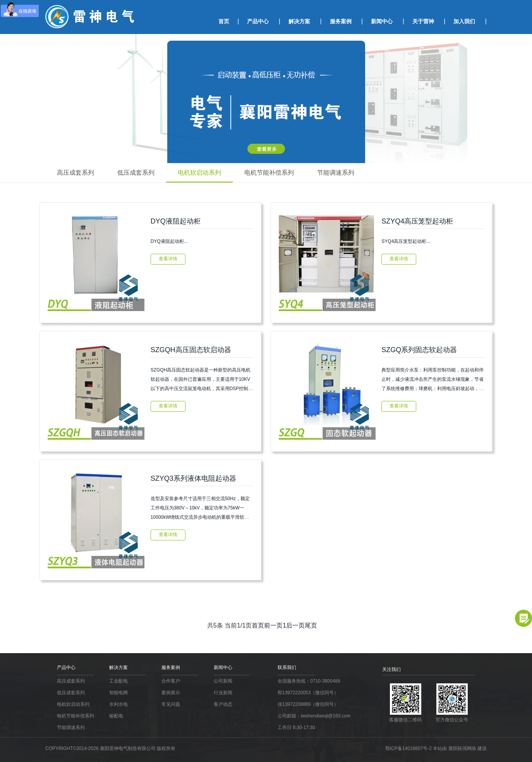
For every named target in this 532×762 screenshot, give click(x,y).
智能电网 (118, 693)
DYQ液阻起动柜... (169, 241)
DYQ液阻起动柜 (176, 221)
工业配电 (118, 681)
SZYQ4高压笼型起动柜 (417, 221)
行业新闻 (223, 693)
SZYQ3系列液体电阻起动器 (193, 478)
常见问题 (171, 704)
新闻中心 (382, 21)
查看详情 (168, 259)
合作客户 (171, 681)
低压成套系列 (136, 173)
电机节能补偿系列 (269, 173)
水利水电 (118, 704)
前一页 (273, 625)
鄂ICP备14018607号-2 (409, 748)
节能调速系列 (336, 173)
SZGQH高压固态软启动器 (191, 350)
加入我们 (464, 21)
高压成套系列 (76, 173)
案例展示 (171, 693)
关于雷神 (423, 21)
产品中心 (258, 21)
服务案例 (341, 21)
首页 (224, 21)
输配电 (116, 716)
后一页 (295, 625)
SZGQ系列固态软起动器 (419, 350)
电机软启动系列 (199, 173)
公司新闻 (223, 681)
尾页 (311, 625)
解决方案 (299, 21)
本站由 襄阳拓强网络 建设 (460, 748)
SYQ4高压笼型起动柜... (406, 241)
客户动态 (223, 704)
